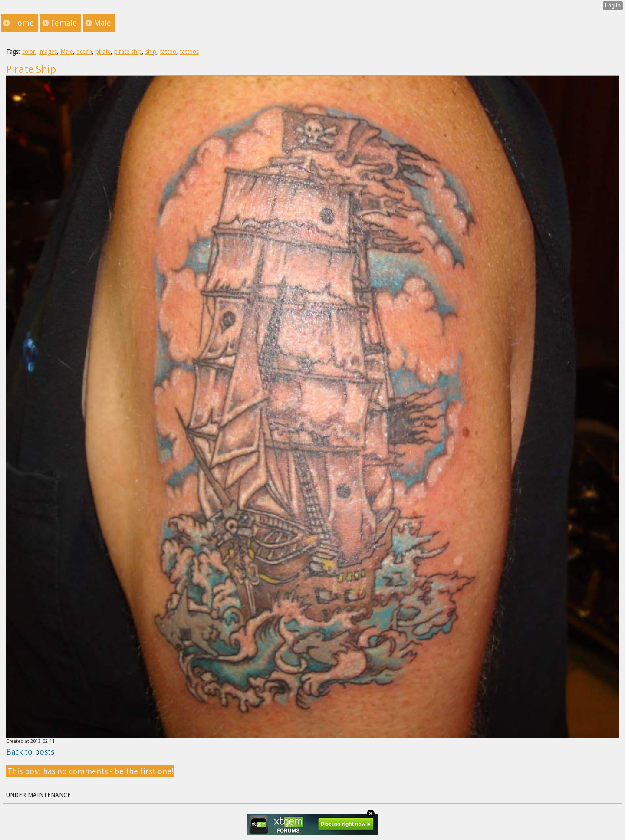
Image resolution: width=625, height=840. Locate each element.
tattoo (168, 52)
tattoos (189, 52)
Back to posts (30, 752)
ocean (84, 52)
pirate (103, 52)
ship (151, 52)
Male (67, 52)
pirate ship (128, 52)
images (48, 52)
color (29, 52)
